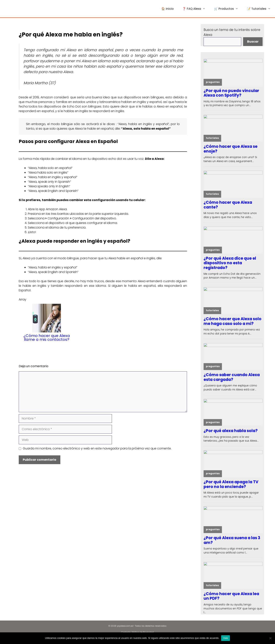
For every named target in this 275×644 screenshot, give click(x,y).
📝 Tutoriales (261, 9)
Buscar (253, 42)
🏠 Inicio (167, 9)
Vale (226, 638)
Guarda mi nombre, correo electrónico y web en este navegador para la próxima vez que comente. (97, 448)
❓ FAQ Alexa (196, 9)
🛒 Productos (228, 9)
